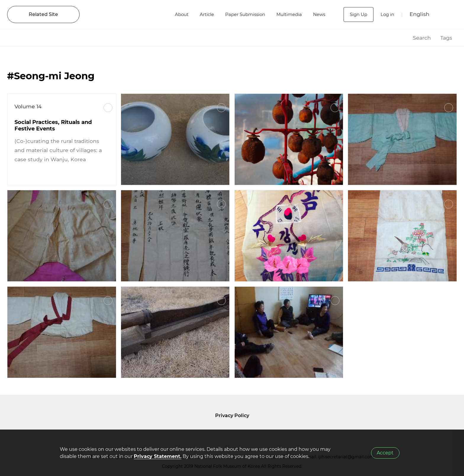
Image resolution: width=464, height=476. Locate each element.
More (108, 108)
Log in (387, 14)
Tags (446, 38)
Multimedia (288, 14)
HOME (401, 38)
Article (201, 14)
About (175, 14)
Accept (385, 453)
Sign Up (357, 14)
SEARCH (447, 14)
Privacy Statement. (158, 456)
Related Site (43, 14)
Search (422, 38)
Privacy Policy (232, 416)
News (319, 14)
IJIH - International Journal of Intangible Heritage (124, 14)
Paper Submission (242, 14)
